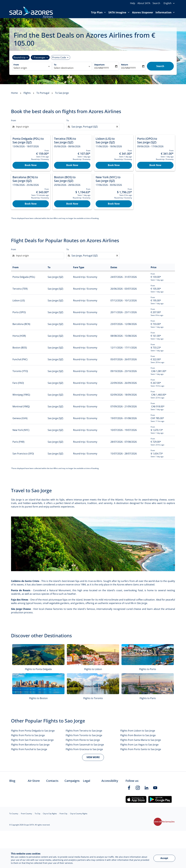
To (55, 65)
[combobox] (30, 68)
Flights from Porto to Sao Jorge (28, 735)
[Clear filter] (117, 127)
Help (133, 3)
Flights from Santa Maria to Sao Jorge (141, 740)
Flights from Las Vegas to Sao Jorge (139, 745)
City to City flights (50, 814)
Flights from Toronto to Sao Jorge (84, 735)
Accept (164, 858)
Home (14, 93)
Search (156, 3)
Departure (99, 65)
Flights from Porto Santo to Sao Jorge (141, 749)
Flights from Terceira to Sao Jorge (84, 731)
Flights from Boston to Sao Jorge (138, 735)
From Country (26, 814)
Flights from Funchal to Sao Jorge (29, 749)
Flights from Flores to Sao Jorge (83, 740)
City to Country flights (79, 814)
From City (63, 814)
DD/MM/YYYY (102, 68)
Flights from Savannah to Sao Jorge (85, 745)
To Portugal (43, 93)
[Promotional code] (59, 57)
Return (125, 65)
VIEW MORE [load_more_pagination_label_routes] (93, 757)
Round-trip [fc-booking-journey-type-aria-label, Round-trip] (19, 57)
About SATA (144, 3)
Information (166, 12)
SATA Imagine (120, 12)
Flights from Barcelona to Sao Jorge (30, 745)
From (16, 65)
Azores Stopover (143, 12)
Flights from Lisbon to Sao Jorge (138, 731)
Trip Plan (99, 12)
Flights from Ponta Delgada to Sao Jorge (33, 731)
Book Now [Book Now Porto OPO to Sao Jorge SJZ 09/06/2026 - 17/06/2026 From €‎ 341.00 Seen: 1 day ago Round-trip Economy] (155, 165)
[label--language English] (169, 3)
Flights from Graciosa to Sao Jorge (84, 749)
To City (37, 814)
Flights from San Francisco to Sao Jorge (32, 740)
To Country (14, 814)
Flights (27, 93)
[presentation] (169, 3)
